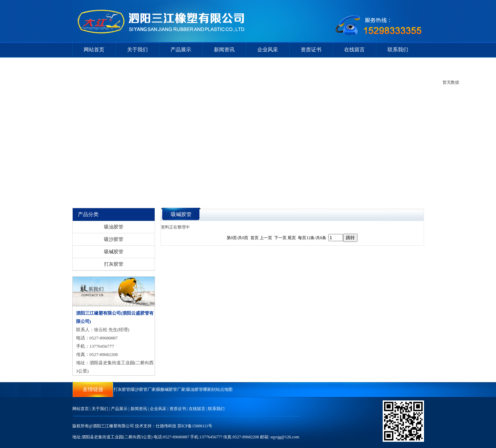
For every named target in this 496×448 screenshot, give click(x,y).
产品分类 (88, 214)
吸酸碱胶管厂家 (171, 389)
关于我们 (137, 50)
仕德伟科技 (166, 426)
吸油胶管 (114, 227)
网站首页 (94, 50)
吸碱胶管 (114, 252)
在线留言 (354, 50)
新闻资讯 (224, 50)
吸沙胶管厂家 (143, 389)
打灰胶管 (114, 264)
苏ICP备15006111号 (195, 426)
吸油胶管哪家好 (201, 389)
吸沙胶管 (114, 239)
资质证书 (311, 50)
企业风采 (268, 50)
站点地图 (224, 389)
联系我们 (398, 50)
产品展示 (181, 50)
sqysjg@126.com (285, 437)
